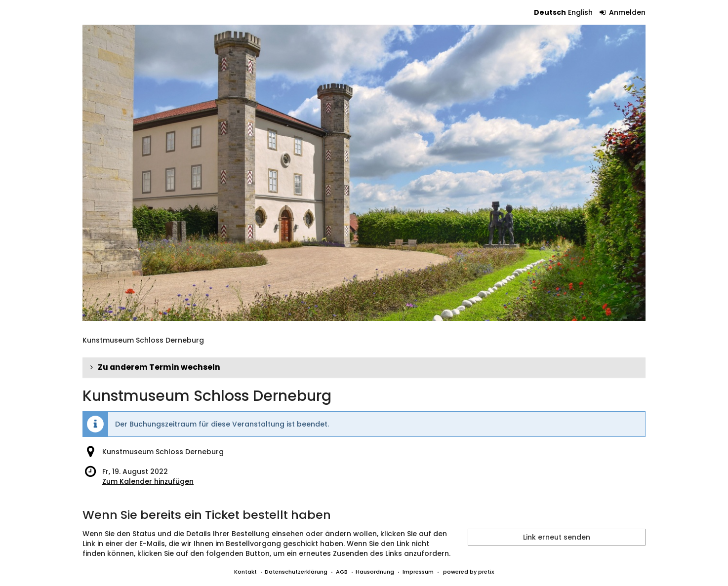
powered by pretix (468, 572)
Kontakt (245, 572)
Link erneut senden (557, 537)
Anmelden (623, 12)
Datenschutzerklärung (296, 572)
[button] (364, 367)
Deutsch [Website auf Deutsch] (550, 12)
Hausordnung (375, 572)
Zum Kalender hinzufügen (148, 481)
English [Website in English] (580, 12)
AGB (342, 572)
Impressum (418, 572)
